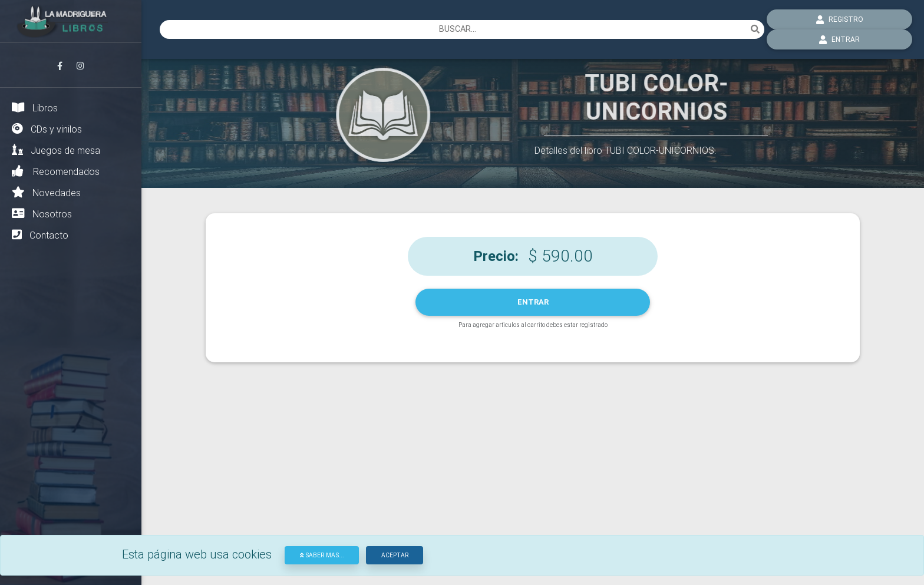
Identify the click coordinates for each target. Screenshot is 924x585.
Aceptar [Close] (395, 555)
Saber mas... (322, 555)
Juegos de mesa (56, 150)
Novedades (46, 192)
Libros (35, 108)
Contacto (40, 235)
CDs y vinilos (47, 129)
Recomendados (56, 171)
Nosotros (42, 214)
